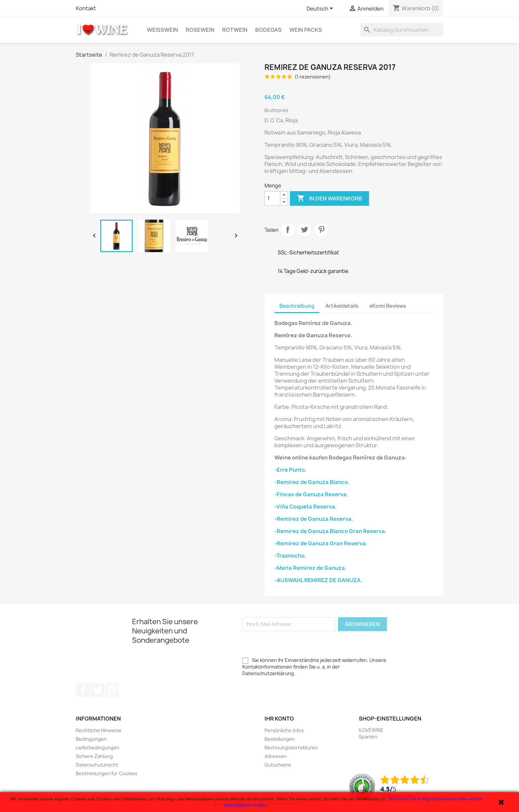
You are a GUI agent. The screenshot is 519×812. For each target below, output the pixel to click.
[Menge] (272, 198)
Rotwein (235, 30)
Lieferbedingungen (98, 748)
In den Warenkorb (330, 198)
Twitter (98, 690)
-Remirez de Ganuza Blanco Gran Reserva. (330, 531)
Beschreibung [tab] (297, 306)
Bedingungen (91, 739)
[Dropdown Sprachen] (321, 9)
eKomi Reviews (388, 306)
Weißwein (163, 30)
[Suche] (402, 30)
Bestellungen (280, 739)
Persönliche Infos (284, 730)
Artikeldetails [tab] (342, 306)
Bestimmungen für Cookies (107, 773)
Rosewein (200, 30)
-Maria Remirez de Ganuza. (310, 568)
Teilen (288, 230)
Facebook (83, 690)
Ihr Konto (279, 719)
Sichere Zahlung (94, 756)
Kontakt (86, 8)
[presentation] (293, 644)
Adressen (276, 756)
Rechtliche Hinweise (99, 730)
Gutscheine (278, 765)
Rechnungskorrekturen (291, 748)
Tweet (305, 230)
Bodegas (268, 30)
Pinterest (321, 230)
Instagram (112, 690)
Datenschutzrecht (97, 765)
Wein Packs (306, 30)
